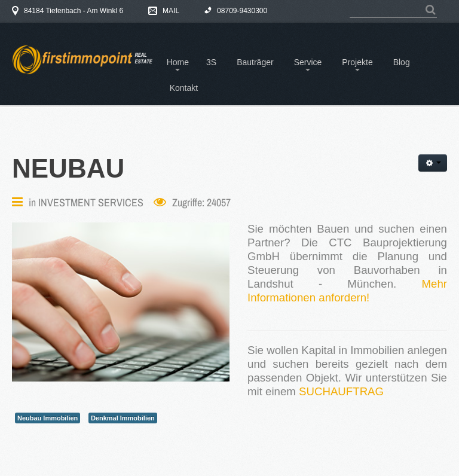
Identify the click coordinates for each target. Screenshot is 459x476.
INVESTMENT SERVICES (91, 202)
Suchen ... (350, 4)
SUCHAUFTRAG (341, 391)
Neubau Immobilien (48, 418)
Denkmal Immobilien (123, 418)
